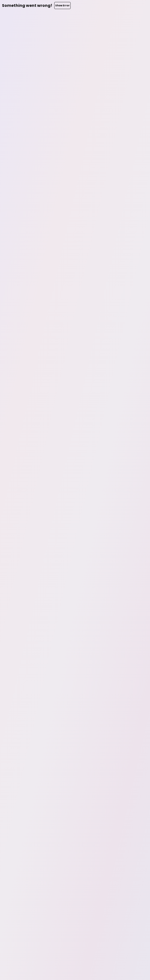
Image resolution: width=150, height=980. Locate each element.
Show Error (62, 6)
